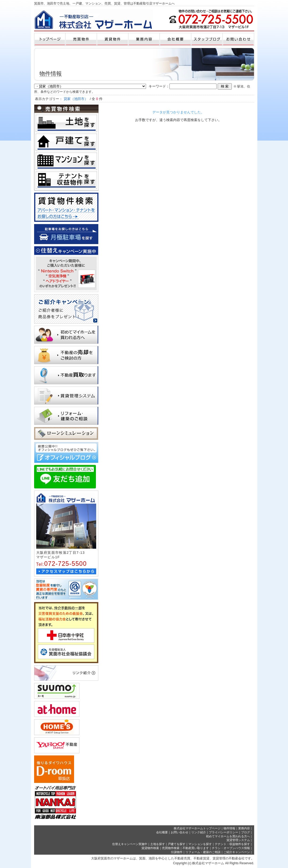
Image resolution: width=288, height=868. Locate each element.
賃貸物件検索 (150, 848)
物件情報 (229, 828)
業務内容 (244, 828)
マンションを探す (200, 844)
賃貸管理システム (238, 840)
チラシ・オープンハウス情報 (231, 848)
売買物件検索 (171, 848)
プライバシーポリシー (224, 832)
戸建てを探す (177, 844)
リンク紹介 (199, 832)
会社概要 (162, 832)
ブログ (246, 832)
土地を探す (158, 844)
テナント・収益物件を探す (232, 844)
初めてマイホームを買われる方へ (228, 836)
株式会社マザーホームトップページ (197, 828)
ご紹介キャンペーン (237, 852)
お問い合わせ (180, 832)
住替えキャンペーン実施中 (130, 844)
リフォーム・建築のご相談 (203, 852)
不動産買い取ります (196, 848)
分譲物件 (177, 852)
